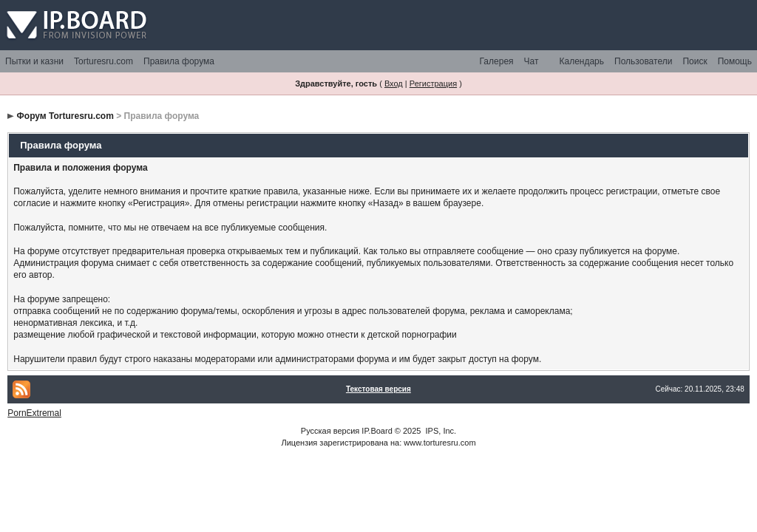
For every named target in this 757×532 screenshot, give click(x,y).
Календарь (581, 61)
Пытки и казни (34, 61)
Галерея (497, 61)
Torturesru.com (103, 61)
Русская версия (330, 431)
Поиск (695, 61)
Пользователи (643, 61)
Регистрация (433, 83)
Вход (394, 83)
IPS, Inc (440, 431)
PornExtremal (34, 413)
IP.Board (377, 431)
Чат (532, 61)
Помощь (735, 61)
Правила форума (179, 61)
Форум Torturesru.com (65, 116)
